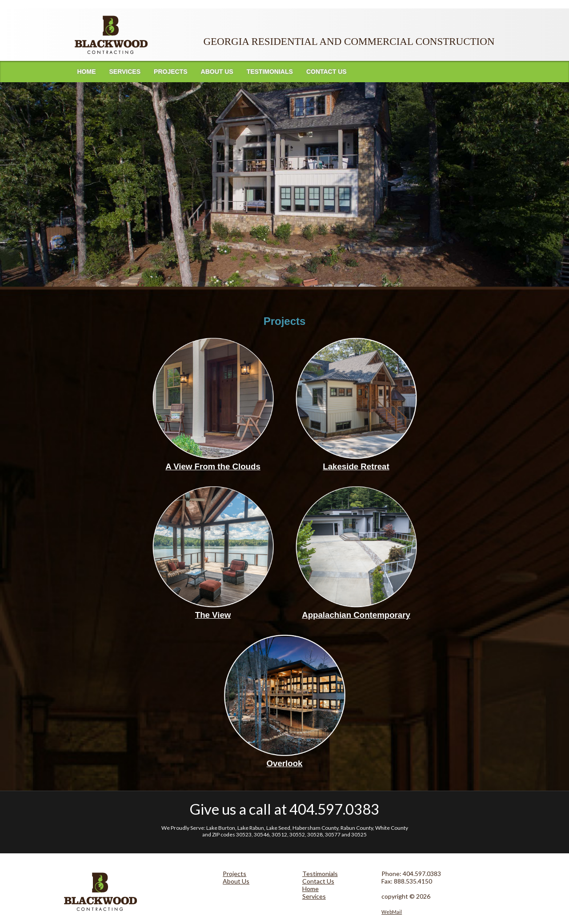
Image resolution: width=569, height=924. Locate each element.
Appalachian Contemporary (356, 615)
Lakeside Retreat (356, 466)
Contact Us (327, 72)
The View (213, 615)
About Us (217, 72)
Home (87, 72)
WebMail (392, 912)
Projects (170, 72)
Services (125, 72)
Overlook (285, 763)
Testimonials (270, 72)
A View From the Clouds (213, 466)
